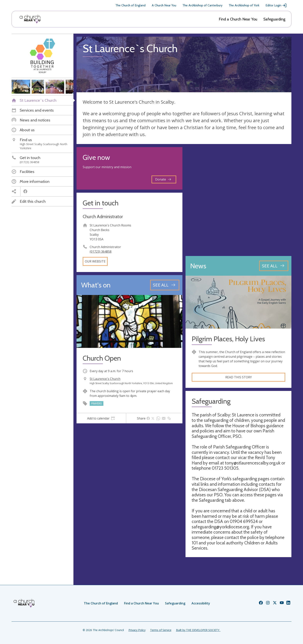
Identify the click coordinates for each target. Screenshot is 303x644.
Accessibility (201, 603)
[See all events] (165, 285)
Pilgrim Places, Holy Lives (228, 339)
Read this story (239, 377)
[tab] (101, 418)
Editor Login (276, 5)
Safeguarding (274, 19)
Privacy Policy (137, 630)
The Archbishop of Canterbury (202, 5)
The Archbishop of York (244, 5)
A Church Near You (164, 5)
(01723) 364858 (101, 252)
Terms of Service (161, 630)
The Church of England (130, 5)
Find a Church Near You (238, 19)
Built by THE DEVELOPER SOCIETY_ (198, 630)
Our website (95, 261)
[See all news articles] (274, 266)
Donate (163, 179)
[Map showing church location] (238, 200)
